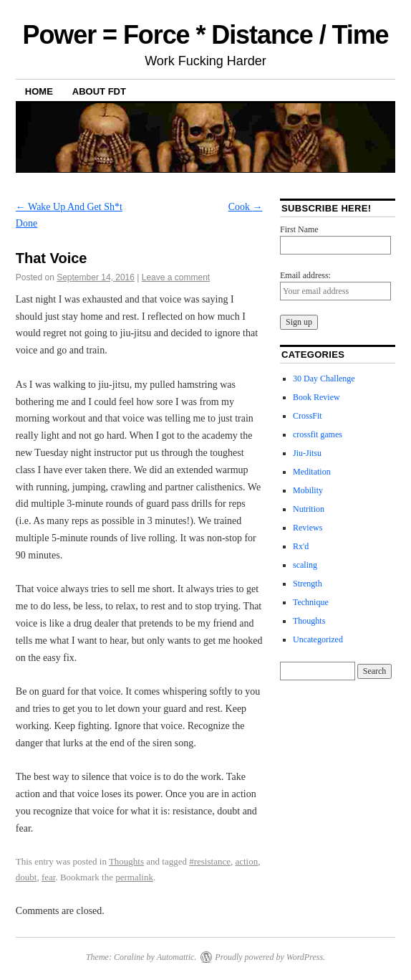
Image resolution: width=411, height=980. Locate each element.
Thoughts (126, 861)
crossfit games (318, 434)
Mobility (308, 490)
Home (39, 91)
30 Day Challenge (324, 379)
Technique (311, 602)
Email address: (305, 275)
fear (48, 877)
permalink (134, 877)
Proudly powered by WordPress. (270, 957)
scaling (305, 565)
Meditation (312, 472)
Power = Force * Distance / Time (205, 35)
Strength (308, 584)
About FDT (99, 91)
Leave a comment (176, 277)
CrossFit (308, 416)
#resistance (210, 861)
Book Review (316, 397)
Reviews (308, 528)
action (246, 861)
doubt (26, 877)
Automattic (176, 957)
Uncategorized (318, 639)
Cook (246, 207)
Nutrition (309, 509)
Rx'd (301, 546)
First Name (299, 229)
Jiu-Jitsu (307, 453)
